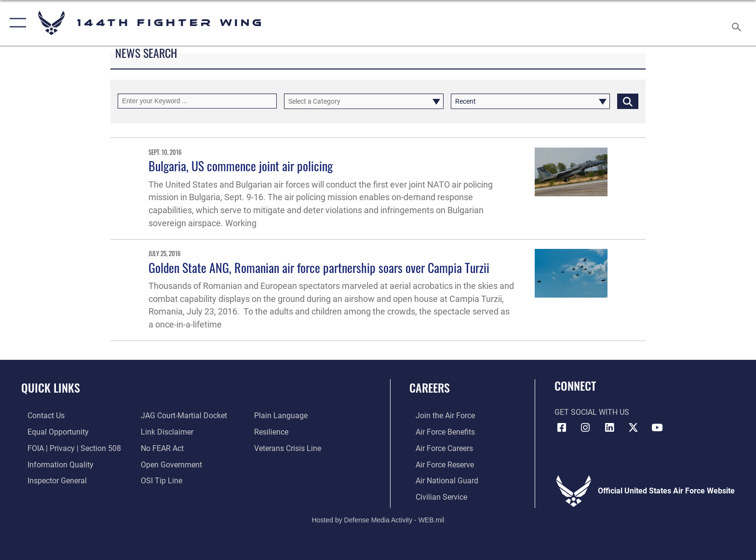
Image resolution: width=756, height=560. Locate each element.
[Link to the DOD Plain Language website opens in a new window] (283, 416)
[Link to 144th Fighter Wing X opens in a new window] (634, 428)
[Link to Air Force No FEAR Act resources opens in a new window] (160, 448)
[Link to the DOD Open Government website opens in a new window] (169, 464)
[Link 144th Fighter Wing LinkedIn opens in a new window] (609, 428)
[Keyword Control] (197, 101)
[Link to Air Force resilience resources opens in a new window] (273, 432)
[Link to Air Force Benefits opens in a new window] (439, 432)
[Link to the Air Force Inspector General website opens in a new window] (51, 480)
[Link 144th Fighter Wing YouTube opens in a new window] (657, 428)
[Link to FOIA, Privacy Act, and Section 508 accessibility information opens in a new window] (68, 448)
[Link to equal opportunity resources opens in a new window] (52, 432)
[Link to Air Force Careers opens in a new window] (438, 448)
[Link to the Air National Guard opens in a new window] (441, 480)
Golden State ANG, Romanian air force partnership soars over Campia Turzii (319, 267)
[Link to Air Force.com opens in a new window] (439, 416)
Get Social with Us (592, 412)
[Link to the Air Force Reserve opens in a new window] (439, 464)
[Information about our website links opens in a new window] (165, 432)
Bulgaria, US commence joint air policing (241, 166)
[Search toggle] (738, 23)
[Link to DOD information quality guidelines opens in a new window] (54, 464)
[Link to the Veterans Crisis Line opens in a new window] (290, 448)
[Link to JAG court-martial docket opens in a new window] (182, 416)
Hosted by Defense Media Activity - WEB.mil (378, 519)
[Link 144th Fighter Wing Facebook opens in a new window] (562, 428)
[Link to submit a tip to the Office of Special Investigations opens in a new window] (160, 480)
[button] (16, 23)
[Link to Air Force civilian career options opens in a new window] (435, 496)
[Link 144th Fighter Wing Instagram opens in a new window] (585, 428)
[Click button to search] (628, 101)
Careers (430, 388)
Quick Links (51, 388)
